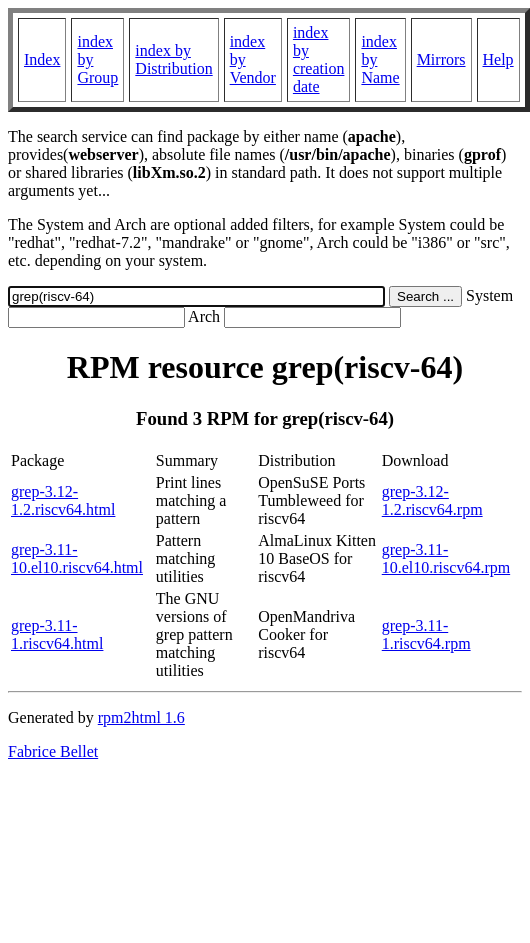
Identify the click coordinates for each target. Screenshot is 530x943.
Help (498, 59)
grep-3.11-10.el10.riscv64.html (77, 558)
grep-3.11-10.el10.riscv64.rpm (446, 558)
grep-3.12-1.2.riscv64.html (63, 500)
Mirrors (441, 59)
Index (42, 59)
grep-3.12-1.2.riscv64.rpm (432, 500)
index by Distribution (173, 59)
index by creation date (319, 59)
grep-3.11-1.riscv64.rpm (426, 634)
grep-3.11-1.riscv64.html (57, 634)
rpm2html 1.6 (141, 717)
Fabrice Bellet (53, 751)
